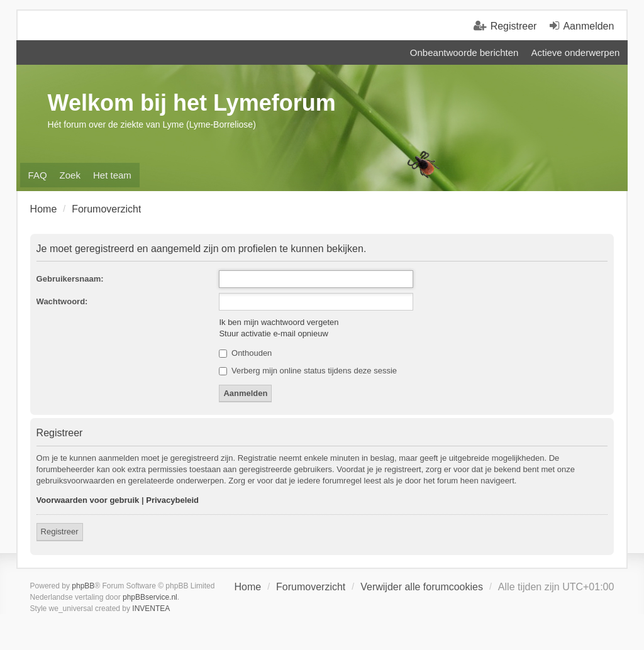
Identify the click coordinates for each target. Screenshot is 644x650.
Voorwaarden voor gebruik (88, 500)
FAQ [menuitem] (38, 175)
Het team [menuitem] (112, 175)
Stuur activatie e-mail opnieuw (273, 333)
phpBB (83, 586)
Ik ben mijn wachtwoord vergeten (279, 322)
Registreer (60, 532)
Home (247, 587)
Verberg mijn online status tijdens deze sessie (308, 371)
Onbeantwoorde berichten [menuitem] (464, 52)
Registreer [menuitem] (514, 26)
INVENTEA (151, 609)
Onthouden (245, 353)
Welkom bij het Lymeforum (192, 103)
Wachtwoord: (62, 301)
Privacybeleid (172, 500)
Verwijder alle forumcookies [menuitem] (422, 587)
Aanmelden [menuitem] (588, 26)
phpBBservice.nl (150, 597)
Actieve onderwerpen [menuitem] (575, 52)
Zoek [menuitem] (70, 175)
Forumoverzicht (311, 587)
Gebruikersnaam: (70, 279)
